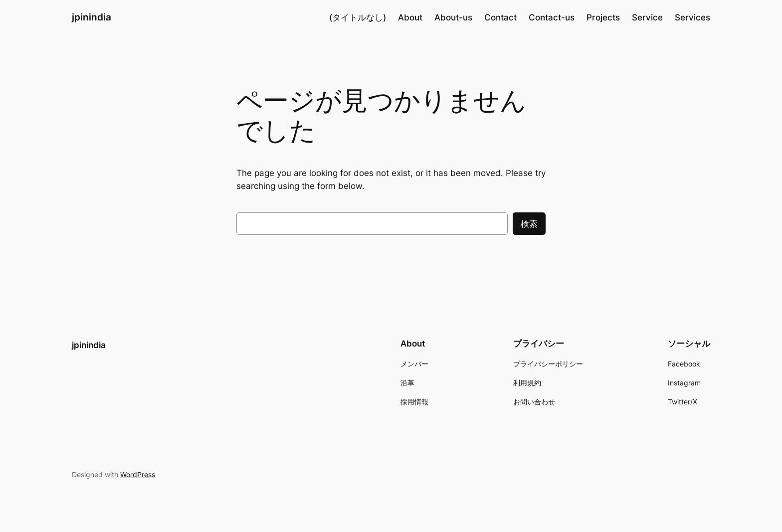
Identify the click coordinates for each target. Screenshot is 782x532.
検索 (529, 224)
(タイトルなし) (358, 17)
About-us (453, 17)
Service (647, 17)
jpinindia (92, 17)
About (410, 17)
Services (692, 17)
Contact (500, 17)
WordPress (138, 474)
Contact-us (552, 17)
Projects (603, 17)
